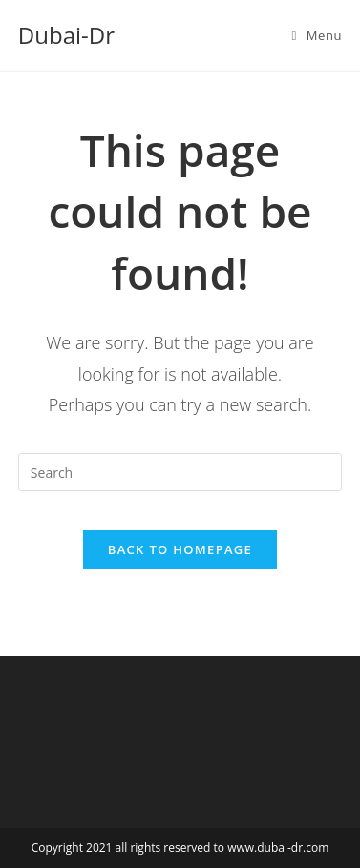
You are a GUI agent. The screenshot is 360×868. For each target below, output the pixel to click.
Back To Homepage (180, 549)
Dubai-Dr (66, 35)
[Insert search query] (180, 472)
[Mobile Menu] (317, 35)
